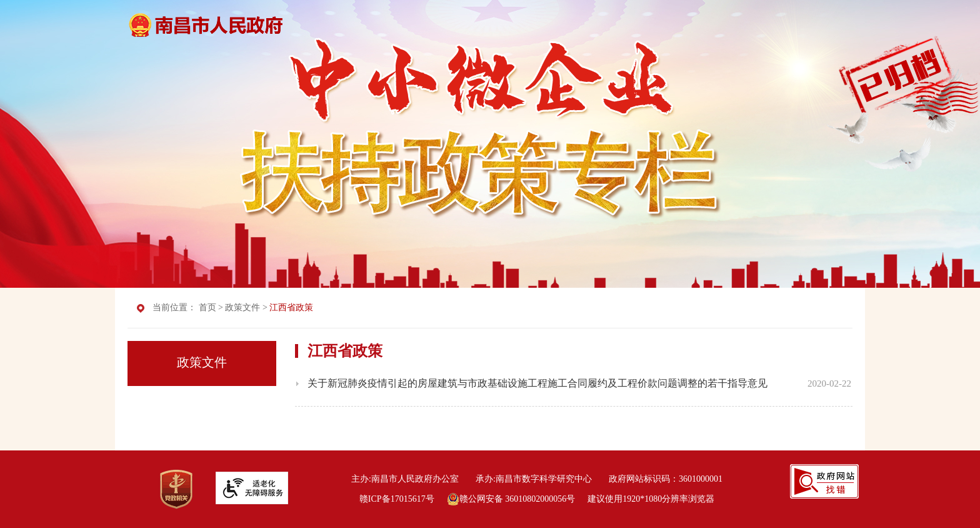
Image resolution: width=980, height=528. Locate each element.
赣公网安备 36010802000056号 (511, 499)
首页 (207, 307)
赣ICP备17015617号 (397, 499)
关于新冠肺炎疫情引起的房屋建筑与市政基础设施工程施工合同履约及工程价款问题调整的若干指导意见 (537, 383)
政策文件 (242, 307)
